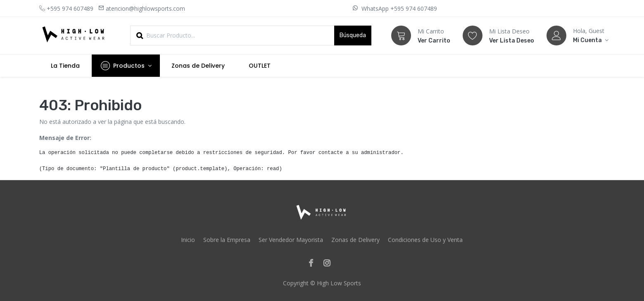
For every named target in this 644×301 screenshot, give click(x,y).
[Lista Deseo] (473, 36)
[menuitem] (66, 66)
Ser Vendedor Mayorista (291, 240)
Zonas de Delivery (355, 240)
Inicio (188, 240)
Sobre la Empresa (227, 240)
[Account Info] (589, 40)
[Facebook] (314, 264)
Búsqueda (353, 35)
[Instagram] (329, 264)
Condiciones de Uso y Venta (425, 240)
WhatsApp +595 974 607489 (398, 8)
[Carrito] (401, 36)
